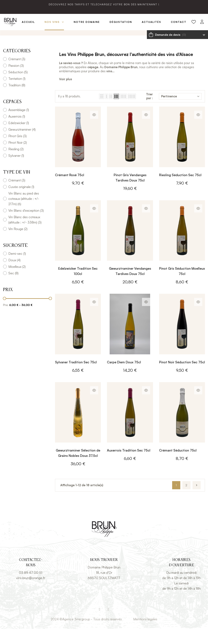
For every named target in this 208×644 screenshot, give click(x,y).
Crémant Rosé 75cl (70, 190)
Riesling (16, 164)
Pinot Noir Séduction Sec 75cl (182, 377)
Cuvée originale (21, 202)
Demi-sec (17, 269)
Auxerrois (17, 131)
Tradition (17, 100)
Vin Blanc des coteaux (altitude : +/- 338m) (25, 235)
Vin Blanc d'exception (26, 226)
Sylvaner (16, 171)
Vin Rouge (18, 244)
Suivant (197, 500)
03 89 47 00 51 (31, 588)
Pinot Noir (18, 158)
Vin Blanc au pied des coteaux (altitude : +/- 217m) (24, 214)
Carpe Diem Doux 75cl (124, 377)
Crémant (17, 74)
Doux (14, 275)
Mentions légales (145, 634)
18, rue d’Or (104, 588)
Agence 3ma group (76, 634)
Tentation (17, 94)
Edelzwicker (19, 138)
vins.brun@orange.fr (31, 593)
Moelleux (17, 282)
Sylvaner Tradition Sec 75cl (76, 377)
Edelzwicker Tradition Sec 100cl (78, 286)
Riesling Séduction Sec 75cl (180, 190)
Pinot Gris (18, 151)
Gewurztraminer (22, 145)
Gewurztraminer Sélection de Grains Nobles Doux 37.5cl (78, 468)
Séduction (18, 87)
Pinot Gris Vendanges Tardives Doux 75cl (130, 192)
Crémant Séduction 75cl (178, 465)
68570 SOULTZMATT (104, 593)
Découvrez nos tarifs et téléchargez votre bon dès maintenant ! (104, 4)
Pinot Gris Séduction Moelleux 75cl (182, 286)
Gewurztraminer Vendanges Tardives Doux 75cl (130, 286)
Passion (16, 81)
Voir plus (65, 94)
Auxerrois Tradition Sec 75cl (129, 465)
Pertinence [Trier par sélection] (180, 111)
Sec (13, 288)
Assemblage (19, 125)
